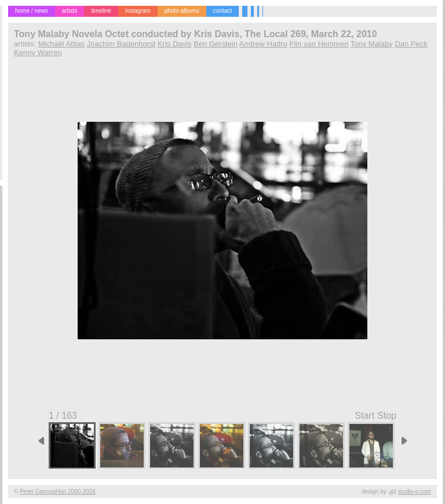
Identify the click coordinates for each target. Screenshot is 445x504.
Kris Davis (175, 44)
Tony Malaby (372, 44)
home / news (32, 11)
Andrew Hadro (263, 44)
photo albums (182, 11)
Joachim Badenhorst (121, 44)
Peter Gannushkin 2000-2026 (58, 492)
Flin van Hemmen (319, 44)
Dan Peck (411, 44)
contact (222, 11)
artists (70, 11)
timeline (101, 11)
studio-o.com (415, 492)
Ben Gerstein (216, 44)
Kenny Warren (38, 52)
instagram (138, 11)
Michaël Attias (61, 44)
